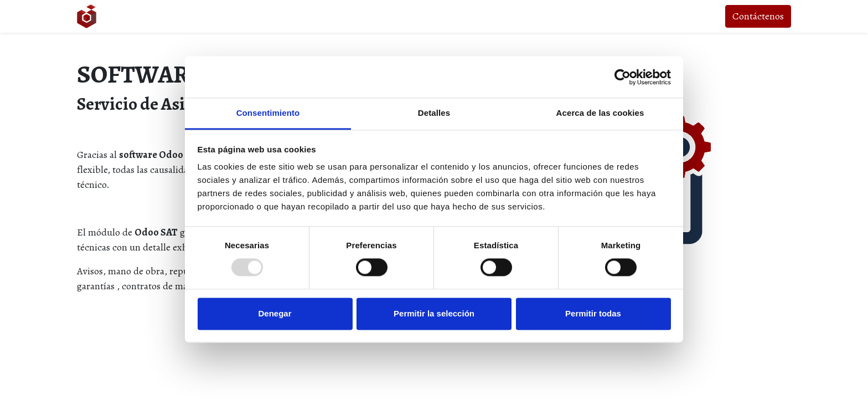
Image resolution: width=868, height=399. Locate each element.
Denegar (275, 313)
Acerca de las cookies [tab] (600, 113)
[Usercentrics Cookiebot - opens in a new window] (622, 77)
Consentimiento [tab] (268, 113)
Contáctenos (758, 16)
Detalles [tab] (434, 113)
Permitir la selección (434, 313)
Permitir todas (593, 313)
